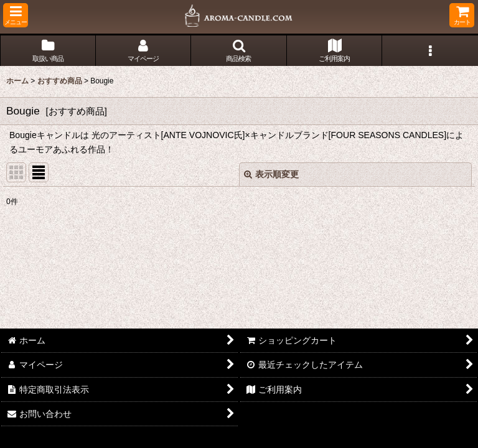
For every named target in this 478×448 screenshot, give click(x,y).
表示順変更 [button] (271, 174)
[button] (16, 15)
